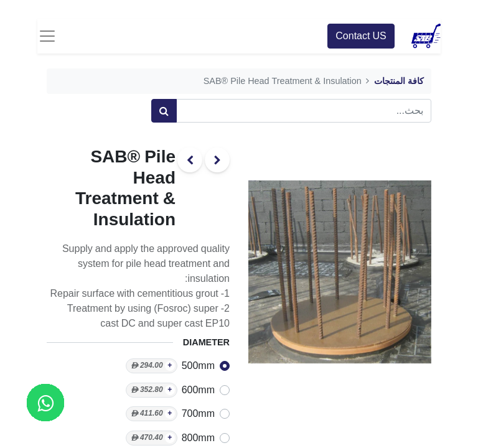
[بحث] (164, 111)
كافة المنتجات (399, 81)
